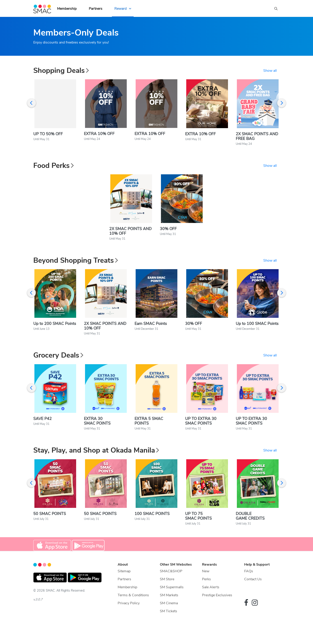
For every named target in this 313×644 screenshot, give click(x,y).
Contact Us (253, 592)
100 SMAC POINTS (152, 527)
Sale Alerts (211, 600)
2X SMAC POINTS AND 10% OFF (130, 236)
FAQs (249, 584)
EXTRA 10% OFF (99, 136)
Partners (96, 9)
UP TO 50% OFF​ (48, 137)
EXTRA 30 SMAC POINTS (97, 431)
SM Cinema (169, 616)
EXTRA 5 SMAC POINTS (149, 431)
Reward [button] (120, 9)
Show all (270, 71)
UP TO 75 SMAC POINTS (198, 478)
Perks (206, 592)
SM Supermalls (172, 600)
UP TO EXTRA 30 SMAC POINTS (201, 431)
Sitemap (124, 584)
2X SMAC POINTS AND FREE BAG (257, 139)
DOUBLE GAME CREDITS (250, 478)
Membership (67, 9)
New (206, 584)
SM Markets (169, 608)
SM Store (167, 592)
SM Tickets (168, 624)
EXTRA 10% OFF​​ (200, 136)
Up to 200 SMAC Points (55, 331)
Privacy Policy (129, 616)
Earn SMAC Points (151, 331)
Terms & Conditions (133, 608)
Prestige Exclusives (217, 608)
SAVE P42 (43, 429)
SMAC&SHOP (171, 584)
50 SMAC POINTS (50, 527)
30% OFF (168, 234)
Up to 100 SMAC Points (257, 331)
